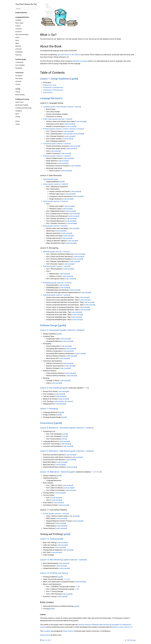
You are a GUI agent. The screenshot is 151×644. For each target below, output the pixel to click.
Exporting (18, 55)
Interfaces (19, 49)
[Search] (26, 9)
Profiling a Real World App (24, 108)
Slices (17, 40)
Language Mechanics (22, 17)
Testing (18, 89)
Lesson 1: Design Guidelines (55, 79)
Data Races (19, 79)
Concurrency (19, 73)
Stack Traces (19, 102)
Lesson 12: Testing (48, 539)
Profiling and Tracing (22, 99)
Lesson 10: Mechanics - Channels (54, 472)
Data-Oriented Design (51, 179)
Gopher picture (45, 635)
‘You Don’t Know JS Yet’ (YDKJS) (69, 55)
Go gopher (47, 631)
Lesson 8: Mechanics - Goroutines (55, 428)
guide (74, 79)
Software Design (21, 59)
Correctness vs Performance (53, 90)
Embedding (19, 52)
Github (18, 121)
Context (18, 84)
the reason (69, 401)
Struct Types (19, 23)
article (65, 434)
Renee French (68, 631)
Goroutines (19, 76)
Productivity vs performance (53, 88)
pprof (17, 114)
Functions (19, 32)
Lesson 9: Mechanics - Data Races (55, 451)
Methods (18, 46)
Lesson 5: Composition (50, 330)
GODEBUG (19, 111)
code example (61, 107)
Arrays (17, 37)
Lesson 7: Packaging (49, 409)
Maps (17, 43)
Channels (18, 81)
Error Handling (20, 65)
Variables (18, 20)
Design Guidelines (21, 13)
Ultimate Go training (80, 61)
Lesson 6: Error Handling (51, 388)
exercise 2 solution (77, 129)
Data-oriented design (22, 35)
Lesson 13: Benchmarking (51, 560)
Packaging (19, 68)
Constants (19, 29)
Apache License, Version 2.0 (122, 627)
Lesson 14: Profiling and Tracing (54, 573)
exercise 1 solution (74, 107)
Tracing (18, 117)
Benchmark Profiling (22, 105)
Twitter (18, 124)
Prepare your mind (50, 85)
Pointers (18, 26)
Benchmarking (20, 95)
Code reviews (48, 93)
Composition (19, 62)
